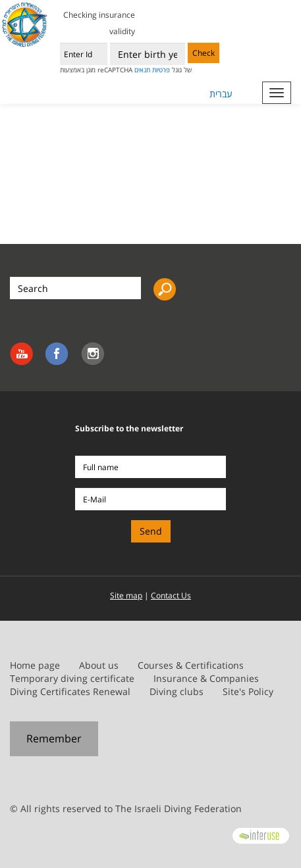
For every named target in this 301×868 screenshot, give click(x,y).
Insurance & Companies (206, 678)
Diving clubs (177, 691)
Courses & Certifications (191, 665)
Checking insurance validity (99, 23)
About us (99, 665)
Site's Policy (248, 691)
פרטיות (161, 70)
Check (204, 53)
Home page (35, 665)
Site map (126, 595)
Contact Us (171, 595)
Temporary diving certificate (72, 678)
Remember (54, 738)
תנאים (142, 70)
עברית (221, 94)
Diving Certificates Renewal (70, 691)
